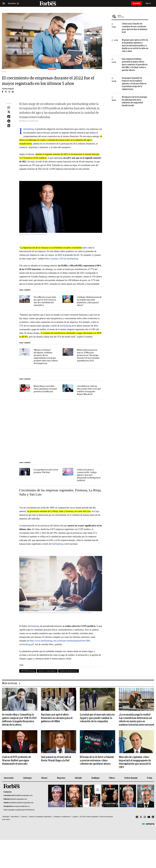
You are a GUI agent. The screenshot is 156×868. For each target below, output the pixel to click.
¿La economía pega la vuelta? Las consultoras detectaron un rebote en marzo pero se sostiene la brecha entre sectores (136, 720)
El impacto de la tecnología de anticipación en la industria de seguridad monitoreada (134, 101)
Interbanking (29, 129)
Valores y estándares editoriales (40, 817)
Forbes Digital (8, 89)
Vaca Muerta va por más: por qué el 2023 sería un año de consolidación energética (45, 301)
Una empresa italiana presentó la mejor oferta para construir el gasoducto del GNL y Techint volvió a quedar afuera (135, 65)
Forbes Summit (131, 778)
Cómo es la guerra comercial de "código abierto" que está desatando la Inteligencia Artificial (89, 475)
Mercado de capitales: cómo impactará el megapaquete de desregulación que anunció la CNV (135, 763)
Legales (75, 817)
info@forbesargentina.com (18, 800)
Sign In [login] (150, 3)
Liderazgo (27, 778)
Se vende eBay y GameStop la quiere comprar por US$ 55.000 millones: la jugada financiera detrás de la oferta (19, 720)
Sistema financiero (68, 671)
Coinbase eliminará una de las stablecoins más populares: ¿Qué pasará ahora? (89, 301)
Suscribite (137, 3)
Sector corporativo (47, 671)
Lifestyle (78, 778)
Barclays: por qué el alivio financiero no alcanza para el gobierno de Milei (57, 718)
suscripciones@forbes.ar (21, 807)
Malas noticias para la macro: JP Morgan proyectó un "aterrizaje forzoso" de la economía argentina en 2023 (88, 355)
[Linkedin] (153, 818)
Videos (112, 778)
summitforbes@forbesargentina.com (21, 803)
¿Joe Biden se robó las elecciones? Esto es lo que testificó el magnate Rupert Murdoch (89, 390)
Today (149, 778)
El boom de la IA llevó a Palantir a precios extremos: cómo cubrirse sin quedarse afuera (97, 761)
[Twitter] (141, 818)
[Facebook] (137, 818)
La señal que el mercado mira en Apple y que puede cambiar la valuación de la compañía (97, 718)
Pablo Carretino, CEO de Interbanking (61, 259)
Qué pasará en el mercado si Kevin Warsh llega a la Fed (56, 759)
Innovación (9, 778)
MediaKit (6, 817)
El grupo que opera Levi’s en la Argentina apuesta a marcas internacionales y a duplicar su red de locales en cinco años (135, 46)
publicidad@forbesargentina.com (22, 796)
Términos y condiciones (62, 817)
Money (44, 778)
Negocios (61, 778)
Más (133, 16)
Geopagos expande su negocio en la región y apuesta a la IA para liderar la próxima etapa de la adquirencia (134, 84)
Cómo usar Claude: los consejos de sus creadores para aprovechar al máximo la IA (135, 28)
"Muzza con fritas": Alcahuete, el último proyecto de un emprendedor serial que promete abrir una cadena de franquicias (46, 357)
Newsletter (15, 817)
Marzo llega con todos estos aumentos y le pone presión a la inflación (45, 389)
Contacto (24, 817)
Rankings (95, 778)
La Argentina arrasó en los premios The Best (46, 471)
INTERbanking (28, 671)
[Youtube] (149, 818)
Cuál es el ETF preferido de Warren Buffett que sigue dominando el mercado (16, 761)
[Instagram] (145, 818)
